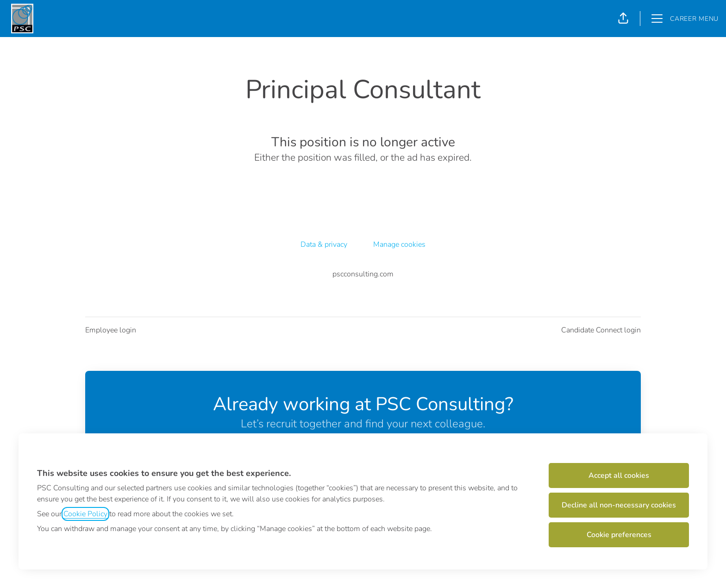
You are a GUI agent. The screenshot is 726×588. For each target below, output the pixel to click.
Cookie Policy (85, 514)
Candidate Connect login (601, 330)
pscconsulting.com (363, 274)
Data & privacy (324, 244)
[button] (623, 19)
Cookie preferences (619, 535)
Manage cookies (399, 244)
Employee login (111, 330)
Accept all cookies (619, 475)
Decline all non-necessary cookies (619, 505)
